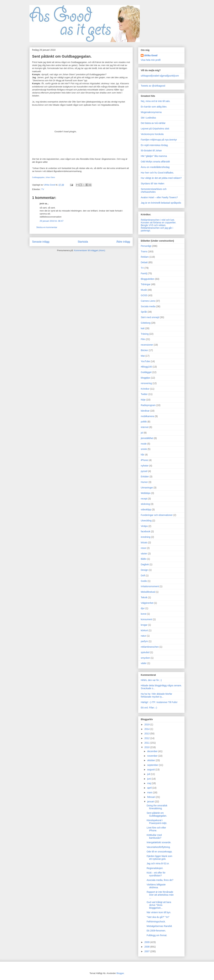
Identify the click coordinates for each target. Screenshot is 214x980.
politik (144, 422)
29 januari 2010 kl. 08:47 (51, 221)
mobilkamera (147, 416)
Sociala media (148, 306)
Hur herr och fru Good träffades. (157, 173)
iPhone (144, 460)
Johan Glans (50, 177)
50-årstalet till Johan (151, 151)
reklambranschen (150, 647)
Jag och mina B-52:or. (158, 863)
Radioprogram (148, 405)
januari (151, 802)
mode (144, 444)
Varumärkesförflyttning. (159, 847)
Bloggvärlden (148, 279)
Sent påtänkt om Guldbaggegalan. (157, 814)
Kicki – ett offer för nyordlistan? (156, 874)
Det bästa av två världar (153, 123)
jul (142, 433)
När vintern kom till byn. (159, 912)
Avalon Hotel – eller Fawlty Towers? (159, 197)
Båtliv (144, 559)
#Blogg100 (146, 367)
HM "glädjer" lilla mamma (154, 156)
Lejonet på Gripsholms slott (155, 129)
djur (143, 608)
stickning (145, 504)
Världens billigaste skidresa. (156, 886)
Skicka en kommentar (47, 227)
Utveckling (146, 521)
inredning (146, 537)
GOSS (144, 295)
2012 (147, 738)
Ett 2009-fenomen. (156, 931)
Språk (144, 312)
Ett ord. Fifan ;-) (149, 708)
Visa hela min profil (151, 60)
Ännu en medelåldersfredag (155, 167)
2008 (147, 947)
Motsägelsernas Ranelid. (159, 926)
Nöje (143, 400)
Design (144, 570)
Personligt (146, 246)
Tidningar (146, 284)
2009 (147, 942)
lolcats (144, 542)
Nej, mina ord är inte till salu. (156, 101)
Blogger (120, 973)
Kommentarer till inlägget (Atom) (89, 250)
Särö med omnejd (150, 317)
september (153, 765)
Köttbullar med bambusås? (154, 836)
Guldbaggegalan (38, 177)
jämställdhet (147, 438)
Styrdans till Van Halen (153, 184)
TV (43, 189)
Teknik (144, 597)
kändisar (145, 411)
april (150, 788)
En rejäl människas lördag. (155, 145)
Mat (143, 356)
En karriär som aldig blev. (154, 107)
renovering (146, 383)
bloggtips (145, 378)
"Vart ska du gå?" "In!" (158, 917)
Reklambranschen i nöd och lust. (158, 220)
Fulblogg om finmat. (157, 935)
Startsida (83, 242)
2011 (147, 743)
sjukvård (145, 652)
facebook (146, 531)
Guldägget (146, 372)
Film (143, 339)
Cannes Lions (148, 301)
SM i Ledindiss (148, 118)
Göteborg (146, 323)
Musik (144, 290)
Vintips (144, 526)
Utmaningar (147, 488)
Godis (144, 581)
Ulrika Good (151, 55)
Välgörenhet (147, 603)
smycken (145, 658)
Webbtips (146, 493)
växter (144, 554)
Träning (145, 334)
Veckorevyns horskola (152, 134)
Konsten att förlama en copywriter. (158, 223)
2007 (147, 951)
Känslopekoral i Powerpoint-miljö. (157, 822)
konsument (146, 619)
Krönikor (145, 389)
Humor (144, 482)
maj (149, 783)
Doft (143, 575)
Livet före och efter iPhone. (156, 829)
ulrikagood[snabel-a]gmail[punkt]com (160, 76)
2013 (147, 734)
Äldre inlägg (123, 242)
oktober (151, 760)
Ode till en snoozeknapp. (159, 852)
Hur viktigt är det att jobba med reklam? (161, 178)
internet (145, 427)
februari (151, 797)
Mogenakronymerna (151, 112)
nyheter (145, 466)
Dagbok (145, 564)
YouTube (145, 361)
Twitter (144, 394)
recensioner (147, 345)
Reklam (145, 257)
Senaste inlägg (41, 242)
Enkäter (145, 477)
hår (142, 455)
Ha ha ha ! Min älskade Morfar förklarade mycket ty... (156, 695)
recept (144, 499)
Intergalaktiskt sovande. (159, 842)
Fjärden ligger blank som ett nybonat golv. (159, 858)
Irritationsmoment (150, 586)
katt (143, 328)
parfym (144, 641)
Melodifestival (148, 592)
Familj (144, 273)
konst (144, 614)
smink (144, 449)
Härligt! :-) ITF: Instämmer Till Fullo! (159, 702)
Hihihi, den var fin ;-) (151, 680)
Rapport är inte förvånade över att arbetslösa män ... (160, 895)
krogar (144, 625)
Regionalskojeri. (155, 868)
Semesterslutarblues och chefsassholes (154, 190)
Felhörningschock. (156, 922)
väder (144, 663)
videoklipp (146, 510)
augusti (151, 770)
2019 (147, 724)
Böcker (144, 350)
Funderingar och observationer (157, 515)
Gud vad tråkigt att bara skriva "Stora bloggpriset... (159, 905)
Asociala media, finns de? (160, 880)
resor (143, 548)
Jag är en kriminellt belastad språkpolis (161, 203)
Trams (144, 251)
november (153, 756)
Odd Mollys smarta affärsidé (155, 162)
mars (150, 792)
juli (149, 774)
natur (143, 636)
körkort (144, 630)
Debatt (144, 262)
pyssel (144, 471)
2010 (147, 747)
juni (149, 779)
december (153, 751)
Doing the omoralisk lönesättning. (157, 807)
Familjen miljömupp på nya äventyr (159, 140)
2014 (147, 729)
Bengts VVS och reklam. (153, 225)
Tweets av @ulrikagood (153, 86)
